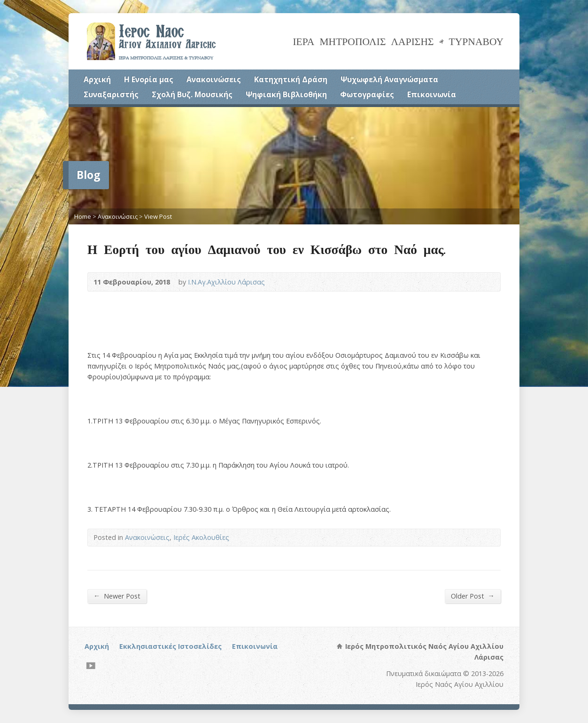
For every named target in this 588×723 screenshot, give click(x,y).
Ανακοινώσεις (214, 79)
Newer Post (117, 596)
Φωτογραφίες (367, 94)
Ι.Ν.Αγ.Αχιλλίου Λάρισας (226, 282)
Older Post (473, 596)
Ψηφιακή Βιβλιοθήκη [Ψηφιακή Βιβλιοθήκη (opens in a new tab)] (286, 94)
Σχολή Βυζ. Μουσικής (192, 94)
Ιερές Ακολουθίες (201, 537)
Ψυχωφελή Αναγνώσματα (389, 79)
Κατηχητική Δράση (291, 79)
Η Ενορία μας (149, 79)
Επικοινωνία (432, 94)
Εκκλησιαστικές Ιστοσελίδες (170, 646)
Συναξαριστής (111, 94)
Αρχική (97, 79)
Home (83, 216)
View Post (158, 216)
